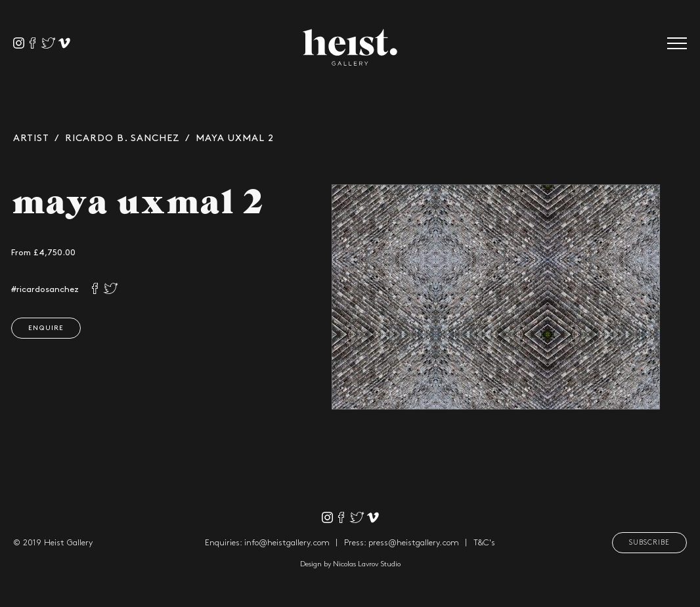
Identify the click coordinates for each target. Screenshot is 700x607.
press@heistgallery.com (414, 543)
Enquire (43, 328)
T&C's (484, 543)
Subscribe (649, 543)
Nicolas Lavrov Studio (367, 564)
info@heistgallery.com (287, 543)
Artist (31, 138)
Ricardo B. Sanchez (122, 138)
